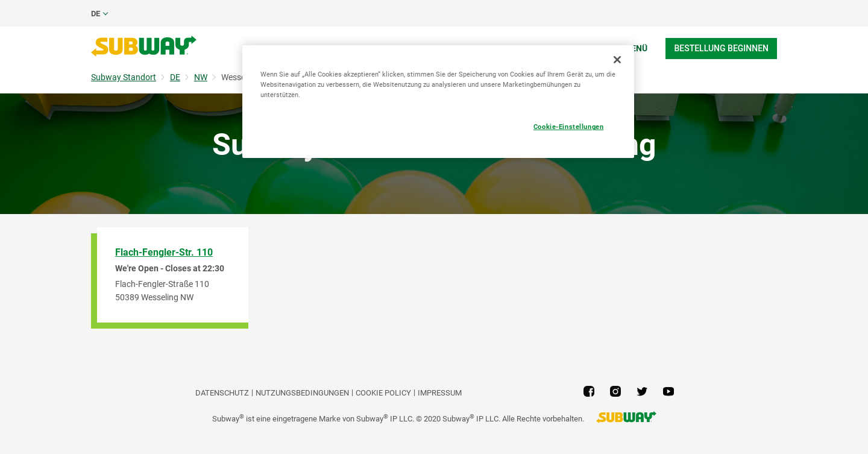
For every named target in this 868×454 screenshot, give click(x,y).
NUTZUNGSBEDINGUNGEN (302, 393)
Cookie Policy (383, 393)
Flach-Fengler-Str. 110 (164, 252)
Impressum (440, 393)
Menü (636, 48)
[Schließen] (617, 60)
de (96, 14)
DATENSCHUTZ (222, 393)
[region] (438, 102)
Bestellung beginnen (721, 48)
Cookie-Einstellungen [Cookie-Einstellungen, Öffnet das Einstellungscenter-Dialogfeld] (568, 127)
